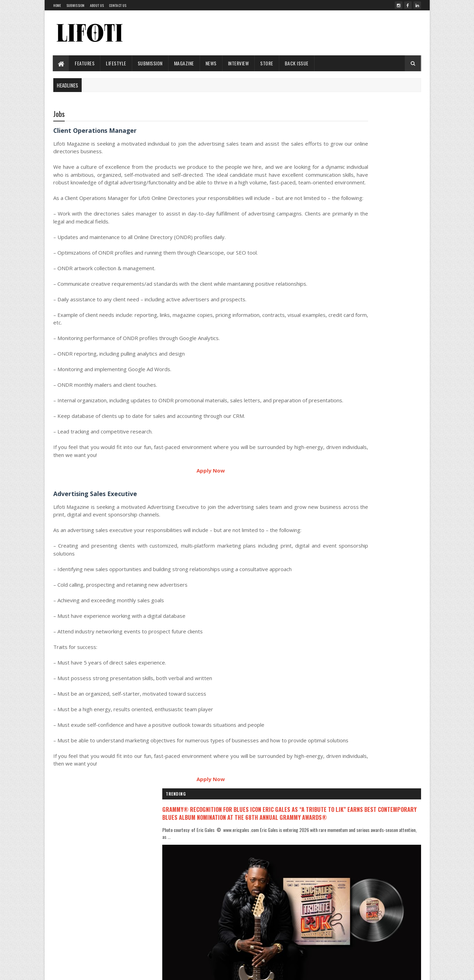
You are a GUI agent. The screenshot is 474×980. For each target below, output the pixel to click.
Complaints (313, 927)
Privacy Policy (315, 918)
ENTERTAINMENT (196, 880)
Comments (393, 635)
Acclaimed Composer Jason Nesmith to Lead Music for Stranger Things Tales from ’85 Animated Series (380, 511)
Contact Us (118, 5)
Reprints (311, 935)
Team (308, 877)
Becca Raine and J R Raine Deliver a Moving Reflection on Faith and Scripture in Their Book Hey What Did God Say (379, 539)
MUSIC (188, 926)
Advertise (312, 910)
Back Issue (297, 63)
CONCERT (190, 868)
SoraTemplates (164, 970)
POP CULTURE (194, 938)
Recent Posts (338, 635)
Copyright (312, 902)
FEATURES (85, 63)
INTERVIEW (239, 63)
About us (97, 5)
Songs (189, 950)
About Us (311, 869)
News (211, 63)
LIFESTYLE (116, 63)
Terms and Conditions (323, 943)
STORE (267, 63)
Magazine (184, 63)
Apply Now (176, 511)
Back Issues (314, 893)
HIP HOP (190, 903)
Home (57, 5)
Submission (76, 5)
